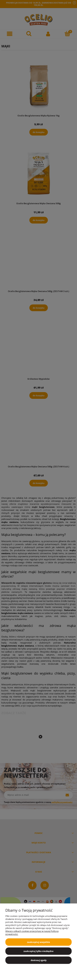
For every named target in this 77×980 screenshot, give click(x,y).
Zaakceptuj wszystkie (38, 942)
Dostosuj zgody (39, 960)
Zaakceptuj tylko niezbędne (38, 951)
